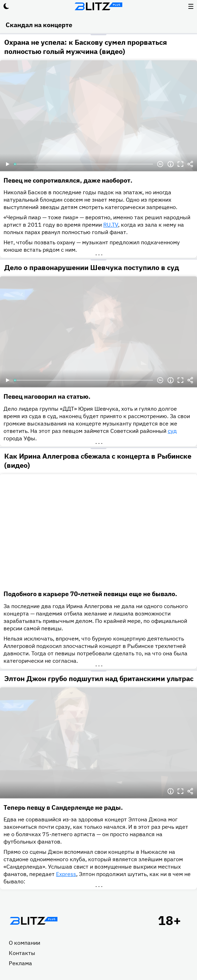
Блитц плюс (99, 6)
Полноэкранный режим (180, 164)
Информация (171, 164)
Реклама (20, 963)
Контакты (22, 953)
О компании (24, 943)
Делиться (190, 164)
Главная (33, 921)
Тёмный (6, 6)
